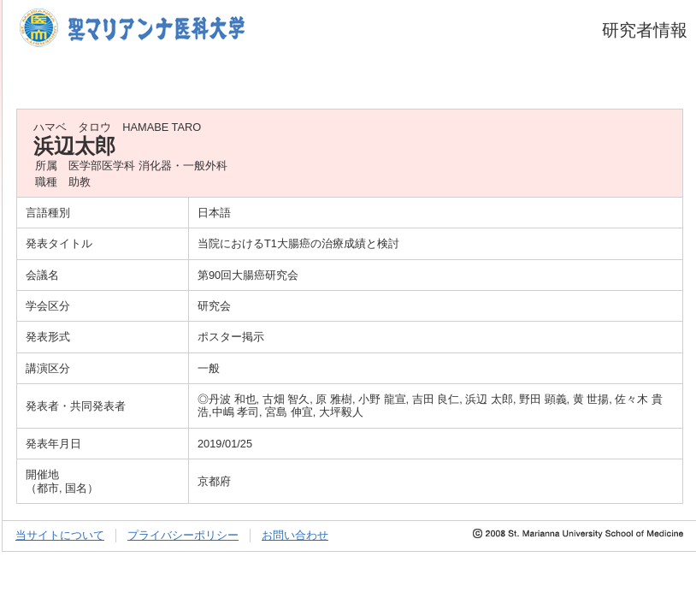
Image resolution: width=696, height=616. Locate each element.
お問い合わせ (295, 535)
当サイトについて (60, 535)
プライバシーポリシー (183, 535)
